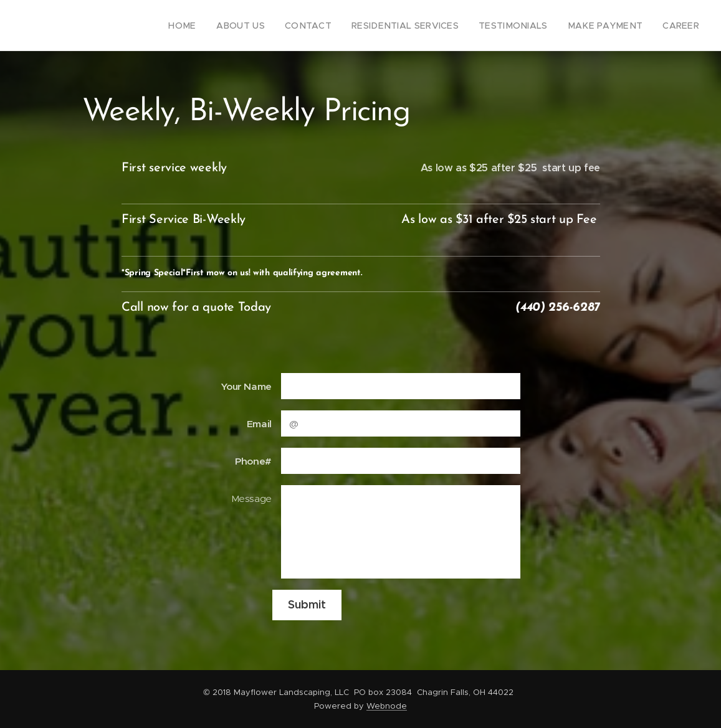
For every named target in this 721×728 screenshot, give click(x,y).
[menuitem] (221, 26)
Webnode (387, 706)
